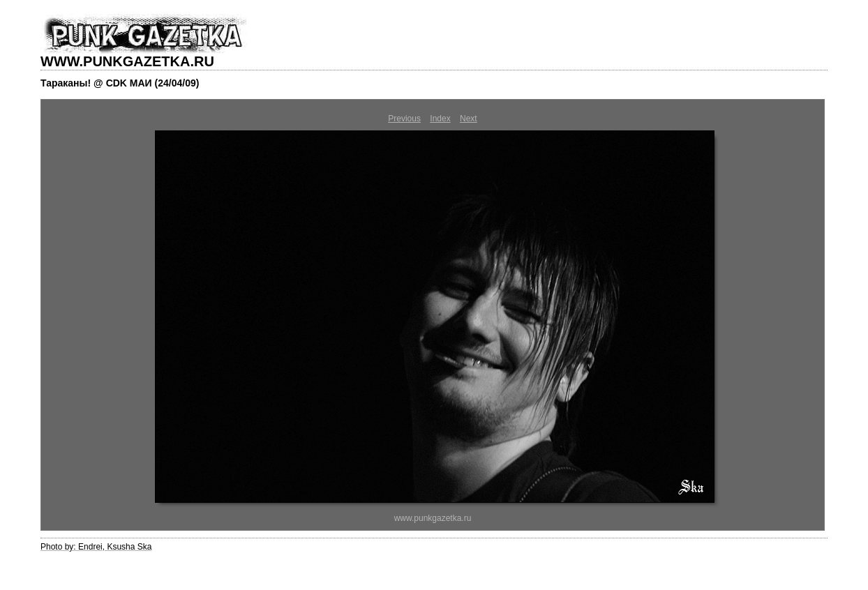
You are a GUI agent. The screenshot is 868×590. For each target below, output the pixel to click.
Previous (404, 119)
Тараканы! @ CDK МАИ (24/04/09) (120, 83)
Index (440, 119)
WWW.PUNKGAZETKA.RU (127, 61)
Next (469, 119)
